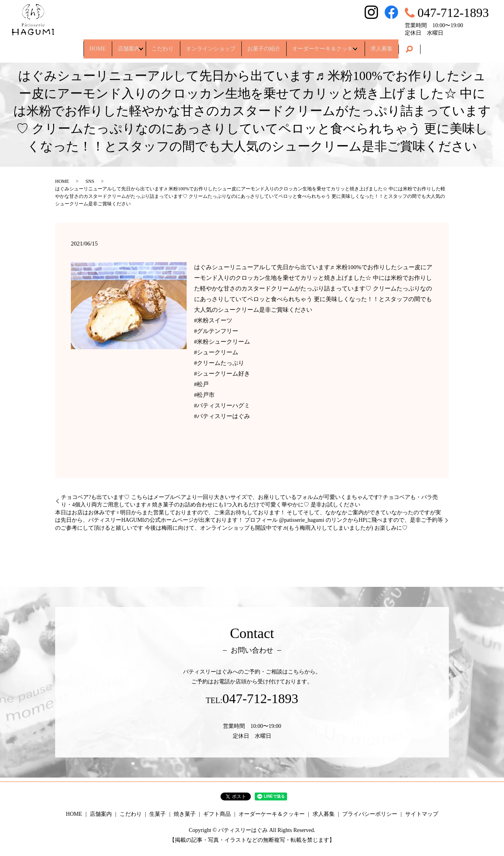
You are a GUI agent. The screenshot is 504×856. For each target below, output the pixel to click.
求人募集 (404, 45)
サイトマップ (422, 814)
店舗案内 (113, 45)
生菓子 (157, 814)
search (435, 46)
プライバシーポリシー (370, 814)
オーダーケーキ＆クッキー (339, 45)
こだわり (156, 45)
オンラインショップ (211, 45)
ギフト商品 (217, 814)
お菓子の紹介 (271, 45)
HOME (75, 45)
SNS (90, 181)
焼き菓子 (185, 814)
